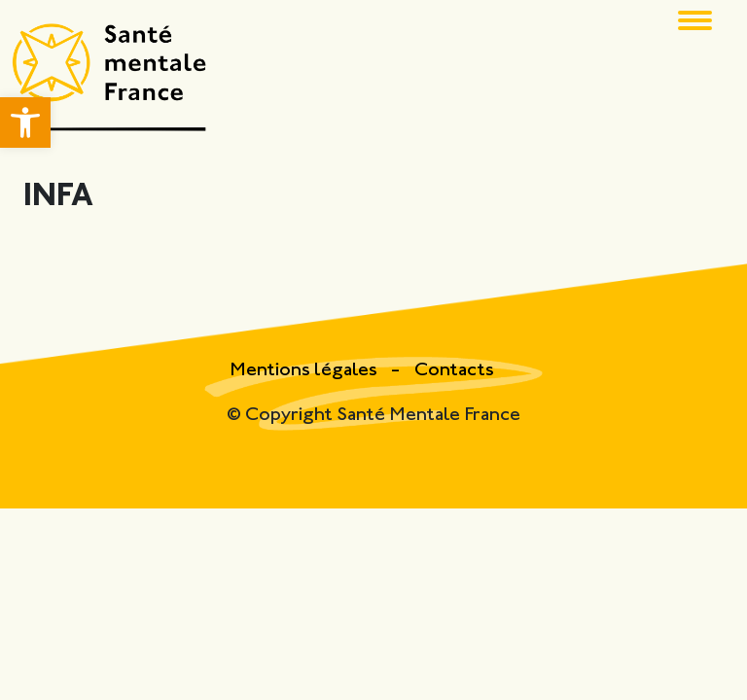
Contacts (454, 371)
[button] (25, 122)
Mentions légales (305, 371)
